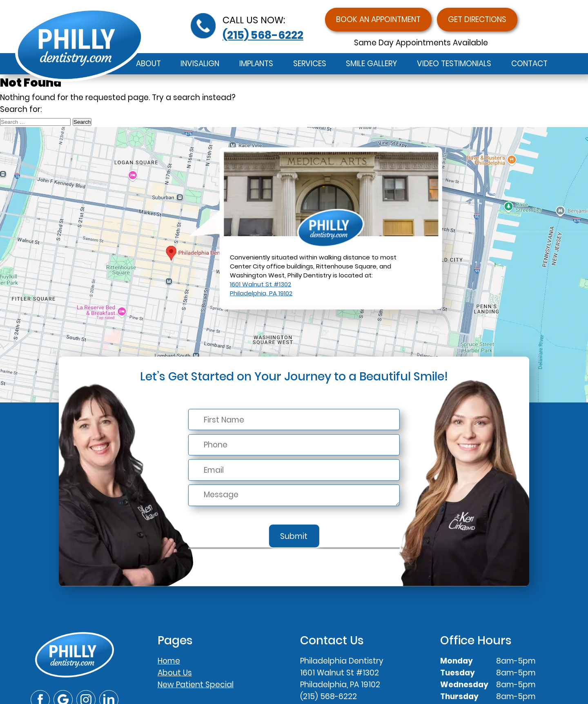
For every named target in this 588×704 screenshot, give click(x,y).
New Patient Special (196, 685)
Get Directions (477, 19)
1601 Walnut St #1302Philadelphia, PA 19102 (261, 289)
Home (169, 661)
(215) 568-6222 (263, 35)
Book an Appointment (378, 19)
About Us (175, 673)
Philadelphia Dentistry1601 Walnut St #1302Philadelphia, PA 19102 (342, 673)
